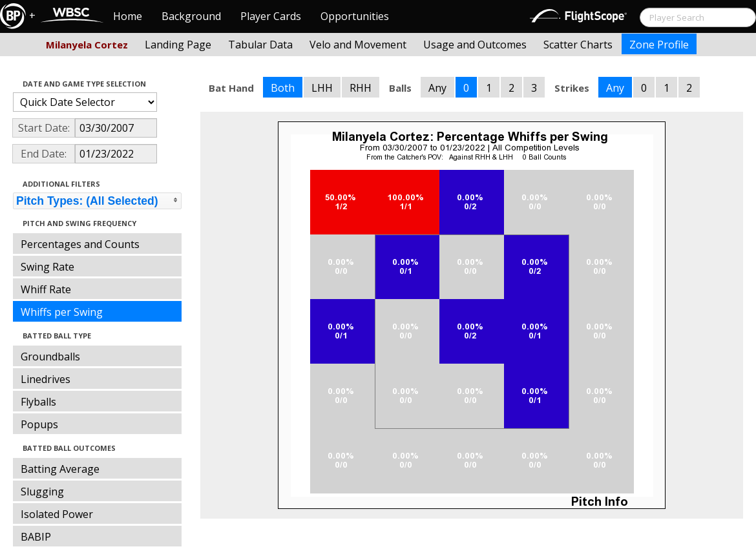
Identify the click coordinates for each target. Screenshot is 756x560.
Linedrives (46, 379)
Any (437, 88)
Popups (39, 424)
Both (283, 88)
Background (191, 16)
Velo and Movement (358, 45)
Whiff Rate (46, 289)
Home (128, 16)
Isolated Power (57, 514)
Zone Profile (659, 45)
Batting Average (60, 469)
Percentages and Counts (80, 244)
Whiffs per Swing (62, 312)
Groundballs (50, 357)
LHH (322, 88)
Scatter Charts (578, 45)
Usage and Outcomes (475, 45)
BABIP (36, 537)
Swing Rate (47, 267)
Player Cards (271, 16)
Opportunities (355, 16)
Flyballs (38, 402)
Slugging (42, 492)
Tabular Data (260, 45)
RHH (361, 88)
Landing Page (178, 45)
